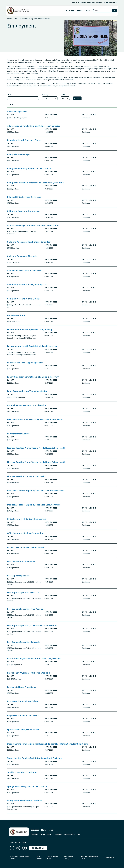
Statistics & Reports (72, 834)
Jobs (88, 11)
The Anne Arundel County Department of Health (32, 19)
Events (83, 3)
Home (9, 19)
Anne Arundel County (69, 858)
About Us (75, 3)
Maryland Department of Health (89, 858)
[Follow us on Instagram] (18, 848)
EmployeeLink (109, 858)
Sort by (45, 95)
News (80, 11)
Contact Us (100, 3)
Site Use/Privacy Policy (52, 858)
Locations (91, 3)
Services (70, 11)
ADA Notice (39, 858)
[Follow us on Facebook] (12, 848)
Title (9, 95)
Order (63, 95)
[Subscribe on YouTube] (25, 848)
